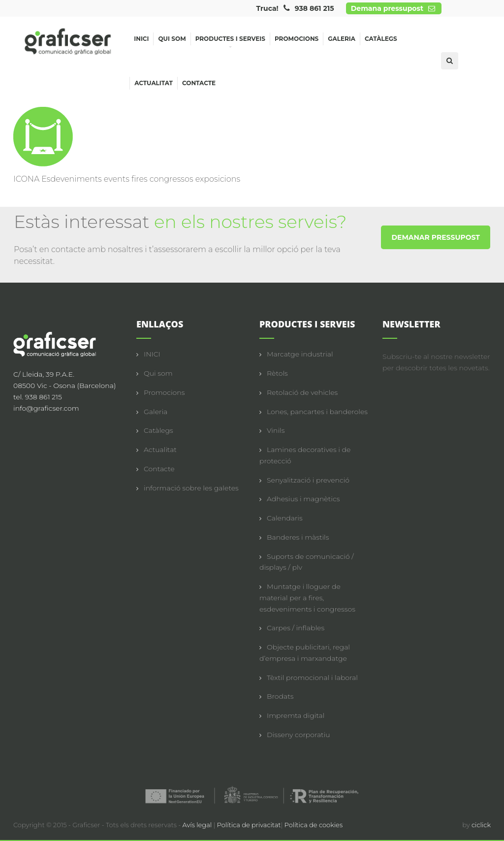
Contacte (199, 83)
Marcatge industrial (300, 354)
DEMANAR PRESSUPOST (436, 237)
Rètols (277, 373)
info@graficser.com (46, 408)
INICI (152, 354)
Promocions (297, 39)
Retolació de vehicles (302, 392)
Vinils (276, 430)
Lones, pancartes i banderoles (317, 412)
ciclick (481, 825)
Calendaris (285, 518)
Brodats (280, 696)
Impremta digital (296, 715)
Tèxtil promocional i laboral (312, 678)
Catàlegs (381, 39)
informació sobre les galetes (191, 488)
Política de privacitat (249, 825)
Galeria (342, 39)
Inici (141, 39)
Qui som (172, 39)
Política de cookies (314, 825)
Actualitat (154, 83)
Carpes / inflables (296, 628)
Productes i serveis (230, 40)
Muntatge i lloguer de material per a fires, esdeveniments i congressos (307, 598)
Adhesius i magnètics (303, 499)
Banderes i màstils (298, 537)
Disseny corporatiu (299, 735)
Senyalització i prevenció (308, 480)
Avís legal (198, 825)
